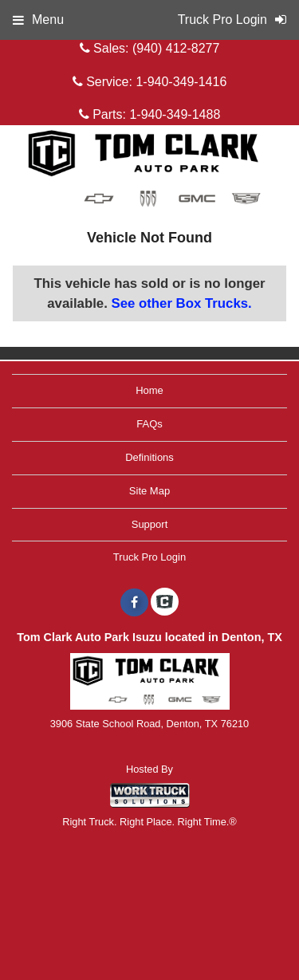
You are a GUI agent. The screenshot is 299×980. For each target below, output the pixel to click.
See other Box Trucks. (181, 303)
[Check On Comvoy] (165, 603)
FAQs (149, 424)
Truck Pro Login (149, 557)
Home (149, 390)
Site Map (149, 491)
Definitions (149, 457)
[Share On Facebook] (134, 603)
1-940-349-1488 (175, 114)
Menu (38, 20)
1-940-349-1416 (181, 82)
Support (150, 524)
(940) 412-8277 (176, 48)
